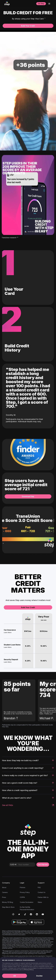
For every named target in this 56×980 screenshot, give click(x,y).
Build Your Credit (28, 26)
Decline (39, 976)
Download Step (28, 496)
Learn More (8, 632)
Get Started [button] (43, 865)
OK (15, 976)
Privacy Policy (29, 970)
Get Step (41, 4)
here (35, 968)
